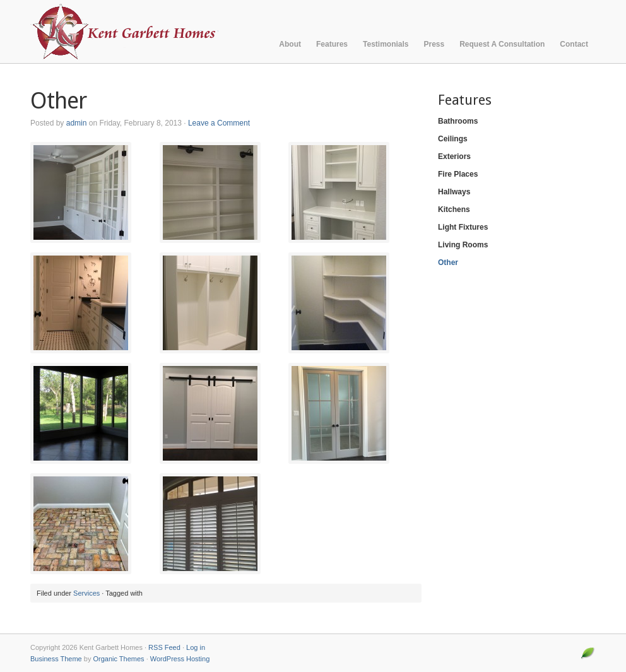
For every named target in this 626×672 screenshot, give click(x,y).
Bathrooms (458, 121)
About (290, 44)
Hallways (454, 192)
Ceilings (453, 139)
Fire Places (458, 174)
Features (332, 44)
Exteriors (454, 156)
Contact (574, 44)
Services (86, 593)
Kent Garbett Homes (144, 32)
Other (448, 262)
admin (77, 123)
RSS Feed (164, 647)
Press (434, 44)
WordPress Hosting (180, 659)
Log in (196, 647)
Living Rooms (463, 245)
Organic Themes (118, 659)
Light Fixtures (463, 227)
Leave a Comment (219, 123)
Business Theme (56, 659)
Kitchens (454, 209)
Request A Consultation (502, 44)
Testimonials (386, 44)
